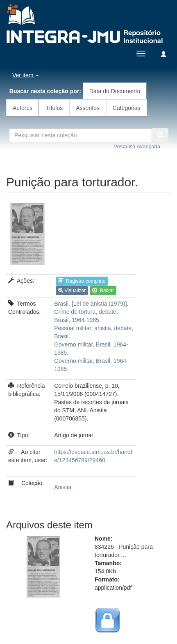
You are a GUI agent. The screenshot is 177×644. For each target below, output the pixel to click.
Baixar (103, 291)
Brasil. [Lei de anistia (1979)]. (91, 304)
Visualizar (72, 291)
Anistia (63, 487)
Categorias (127, 108)
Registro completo (82, 281)
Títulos (54, 108)
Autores (23, 108)
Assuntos (88, 108)
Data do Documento (115, 91)
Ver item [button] (26, 75)
